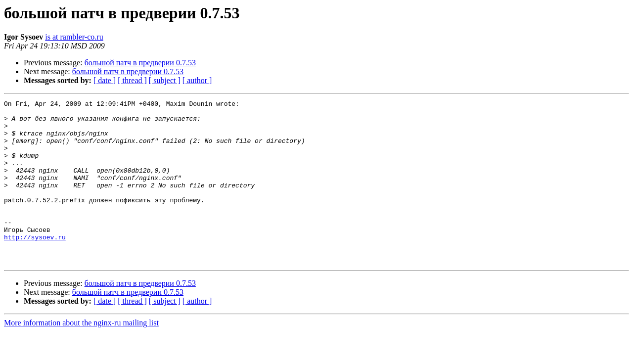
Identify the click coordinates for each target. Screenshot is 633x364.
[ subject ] (165, 80)
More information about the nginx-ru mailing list (81, 355)
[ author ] (197, 80)
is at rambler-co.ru (74, 37)
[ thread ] (132, 80)
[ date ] (105, 80)
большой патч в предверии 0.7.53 (140, 63)
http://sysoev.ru (35, 265)
